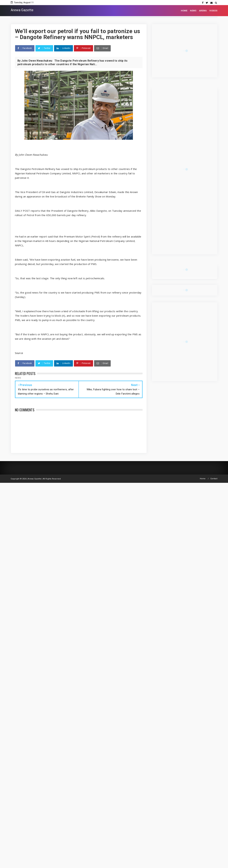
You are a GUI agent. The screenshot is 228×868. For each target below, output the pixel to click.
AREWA (203, 11)
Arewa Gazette (22, 10)
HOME (184, 11)
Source (19, 353)
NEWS (193, 11)
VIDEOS (213, 11)
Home (203, 479)
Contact (214, 479)
